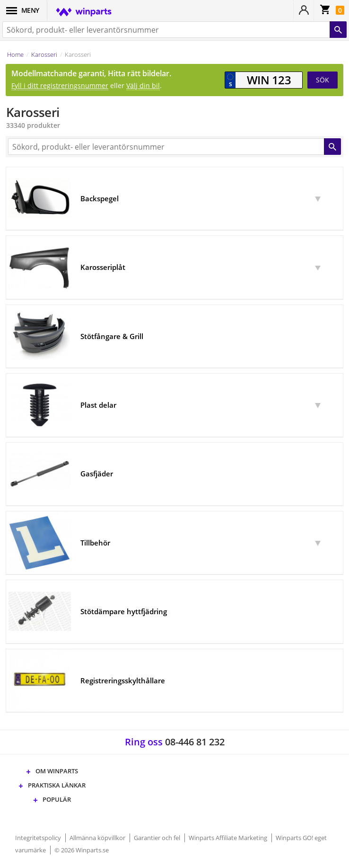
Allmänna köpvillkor (98, 838)
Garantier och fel (158, 838)
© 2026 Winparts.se (82, 850)
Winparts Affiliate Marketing (229, 838)
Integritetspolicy (39, 838)
